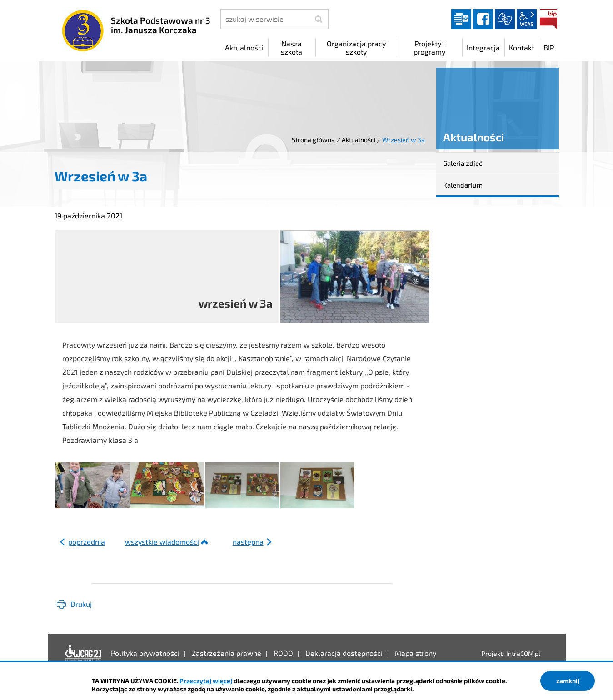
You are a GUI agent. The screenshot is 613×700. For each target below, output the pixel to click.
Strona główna (313, 140)
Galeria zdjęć (463, 163)
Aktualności (359, 140)
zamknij (568, 681)
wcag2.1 (527, 19)
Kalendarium (463, 185)
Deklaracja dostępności (84, 653)
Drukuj (81, 604)
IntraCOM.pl (523, 653)
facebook (483, 19)
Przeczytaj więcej (206, 681)
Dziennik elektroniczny (461, 19)
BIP (548, 19)
